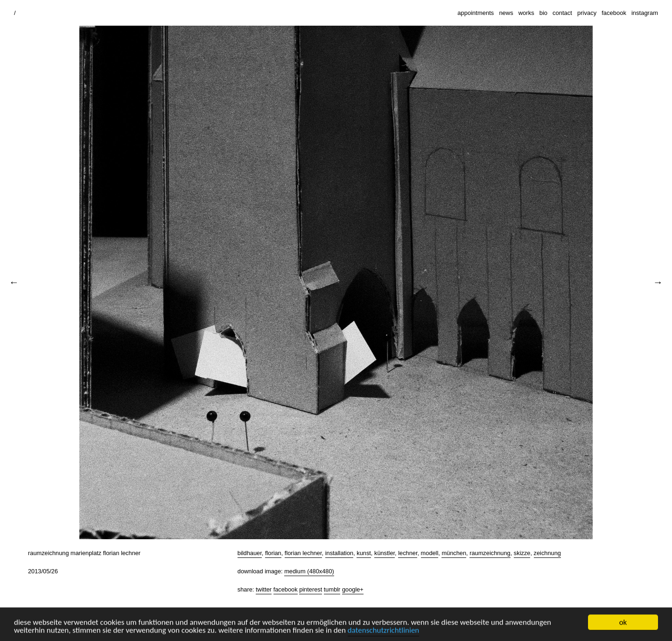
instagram (645, 13)
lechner (408, 553)
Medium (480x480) (309, 571)
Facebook (286, 589)
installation (339, 553)
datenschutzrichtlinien (383, 631)
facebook (614, 13)
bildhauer (250, 553)
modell (430, 553)
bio (543, 13)
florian (273, 553)
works (526, 13)
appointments (476, 13)
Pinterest (311, 589)
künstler (385, 553)
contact (562, 13)
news (506, 13)
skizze (522, 553)
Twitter (264, 589)
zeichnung (547, 553)
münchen (454, 553)
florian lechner (303, 553)
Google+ (353, 589)
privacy (587, 13)
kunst (364, 553)
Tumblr (332, 589)
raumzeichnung (490, 553)
